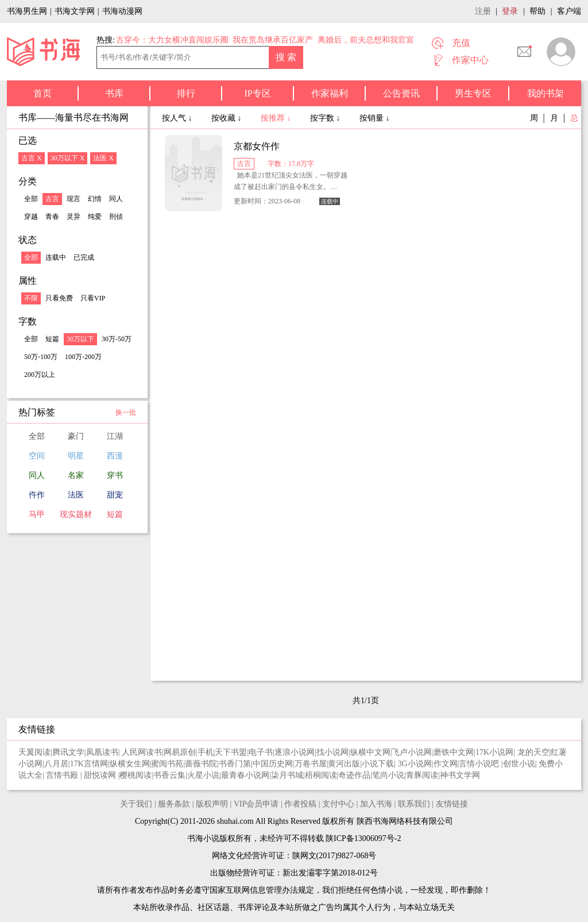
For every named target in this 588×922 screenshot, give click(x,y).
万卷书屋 (311, 764)
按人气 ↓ (178, 118)
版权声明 (212, 804)
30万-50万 (117, 339)
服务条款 (174, 804)
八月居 (56, 764)
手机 (206, 752)
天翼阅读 (34, 752)
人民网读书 (142, 752)
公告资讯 (401, 93)
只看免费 (59, 298)
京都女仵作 (257, 146)
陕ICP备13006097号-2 (363, 838)
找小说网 (332, 752)
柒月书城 (287, 775)
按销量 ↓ (375, 118)
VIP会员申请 (256, 804)
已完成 (84, 257)
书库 (114, 93)
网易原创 (180, 752)
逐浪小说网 (295, 752)
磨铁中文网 (454, 752)
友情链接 (452, 804)
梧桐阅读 (321, 775)
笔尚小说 (388, 775)
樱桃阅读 (136, 775)
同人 (116, 199)
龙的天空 (533, 752)
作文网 (446, 764)
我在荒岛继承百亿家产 (273, 40)
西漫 (115, 456)
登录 (510, 11)
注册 (483, 11)
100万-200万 (83, 357)
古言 (52, 199)
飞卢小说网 (412, 752)
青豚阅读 (422, 775)
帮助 (537, 11)
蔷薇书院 (201, 764)
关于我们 (136, 804)
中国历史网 (273, 764)
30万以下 (80, 339)
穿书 (115, 475)
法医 (76, 495)
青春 (52, 217)
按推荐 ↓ (277, 118)
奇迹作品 (354, 775)
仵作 (37, 495)
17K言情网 (89, 764)
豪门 (76, 436)
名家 (76, 475)
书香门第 (235, 764)
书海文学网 (75, 11)
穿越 (31, 217)
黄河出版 (344, 764)
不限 (31, 298)
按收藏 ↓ (227, 118)
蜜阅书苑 (167, 764)
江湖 (115, 436)
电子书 (261, 752)
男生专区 (473, 93)
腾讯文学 (68, 752)
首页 (42, 93)
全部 (31, 199)
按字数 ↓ (326, 118)
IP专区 (257, 93)
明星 (76, 456)
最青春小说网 (245, 775)
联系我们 (414, 804)
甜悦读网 (101, 775)
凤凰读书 (102, 752)
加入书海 (376, 804)
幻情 (95, 199)
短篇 (52, 339)
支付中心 (338, 804)
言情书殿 (63, 775)
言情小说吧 (480, 764)
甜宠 (115, 495)
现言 (73, 199)
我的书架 (546, 93)
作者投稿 (300, 804)
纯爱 (95, 217)
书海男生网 (27, 11)
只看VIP (93, 298)
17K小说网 (494, 752)
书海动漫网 (122, 11)
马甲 (37, 514)
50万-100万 (41, 357)
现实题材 (76, 514)
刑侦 (116, 217)
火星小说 (203, 775)
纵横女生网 (130, 764)
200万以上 (40, 375)
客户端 (569, 11)
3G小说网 (415, 764)
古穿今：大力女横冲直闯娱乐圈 (172, 40)
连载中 (56, 257)
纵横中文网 (370, 752)
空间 (37, 456)
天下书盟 (231, 752)
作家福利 (330, 93)
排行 (186, 93)
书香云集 (169, 775)
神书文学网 (460, 775)
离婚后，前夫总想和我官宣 (366, 40)
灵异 (73, 217)
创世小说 (519, 764)
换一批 (126, 412)
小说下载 (378, 764)
